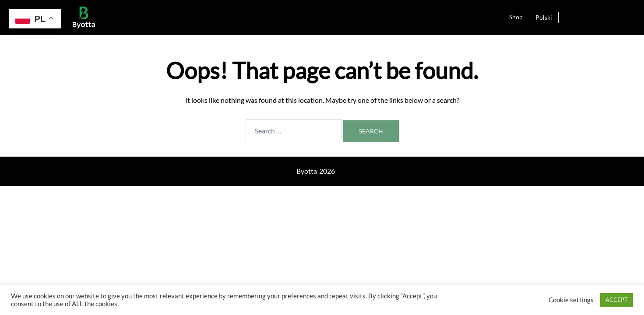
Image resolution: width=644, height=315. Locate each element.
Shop (516, 17)
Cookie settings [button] (571, 300)
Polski (544, 17)
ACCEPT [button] (617, 300)
